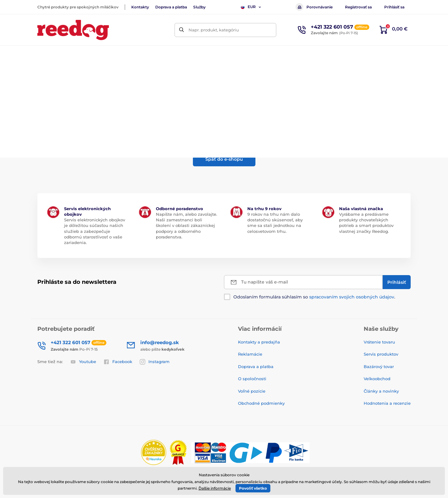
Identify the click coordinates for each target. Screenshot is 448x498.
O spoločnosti (252, 379)
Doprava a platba (171, 7)
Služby (199, 7)
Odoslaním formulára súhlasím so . (314, 297)
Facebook (118, 362)
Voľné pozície (252, 391)
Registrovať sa (358, 7)
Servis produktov (381, 354)
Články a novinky (381, 391)
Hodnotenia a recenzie (387, 403)
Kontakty (140, 7)
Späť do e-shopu (224, 159)
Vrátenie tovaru (379, 342)
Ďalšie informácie (215, 488)
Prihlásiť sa (394, 7)
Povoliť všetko (253, 488)
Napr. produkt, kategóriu (214, 30)
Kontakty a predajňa (259, 342)
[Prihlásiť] (397, 282)
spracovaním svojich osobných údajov (352, 297)
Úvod (42, 73)
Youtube (83, 362)
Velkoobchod (377, 379)
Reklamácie (250, 354)
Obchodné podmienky (261, 403)
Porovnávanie (314, 7)
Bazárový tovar (379, 367)
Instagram (155, 362)
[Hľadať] (182, 30)
